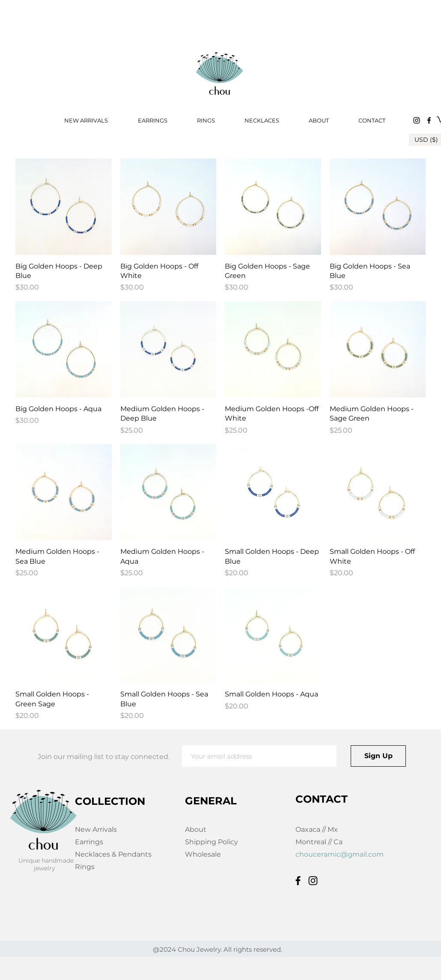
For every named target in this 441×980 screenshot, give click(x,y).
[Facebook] (429, 120)
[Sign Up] (378, 756)
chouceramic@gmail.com (340, 854)
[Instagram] (417, 120)
